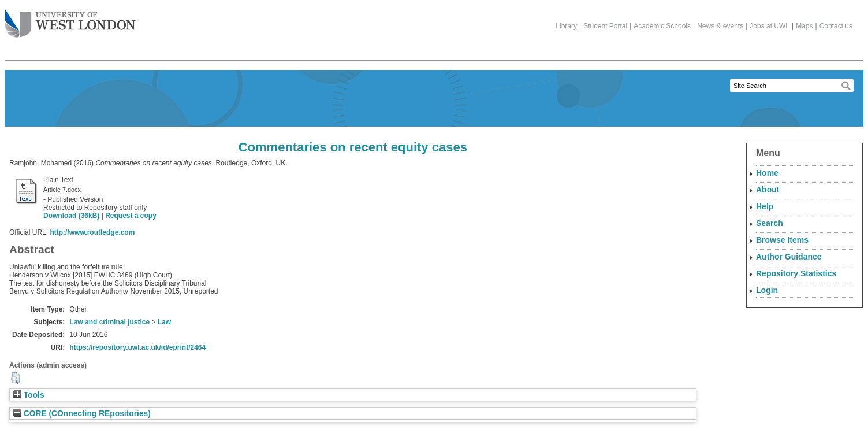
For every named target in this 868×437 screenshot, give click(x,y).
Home (767, 173)
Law (164, 322)
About (768, 190)
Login (767, 290)
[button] (15, 378)
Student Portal (605, 26)
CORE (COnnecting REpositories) (82, 414)
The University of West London (70, 19)
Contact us (836, 26)
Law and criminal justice (109, 322)
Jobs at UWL (770, 26)
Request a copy (131, 216)
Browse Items (782, 240)
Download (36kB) (71, 216)
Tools (29, 395)
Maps (804, 26)
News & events (720, 26)
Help (765, 206)
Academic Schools (662, 26)
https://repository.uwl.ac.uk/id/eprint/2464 (137, 347)
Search (770, 223)
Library (566, 26)
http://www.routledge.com (92, 232)
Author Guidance (789, 257)
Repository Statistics (796, 273)
